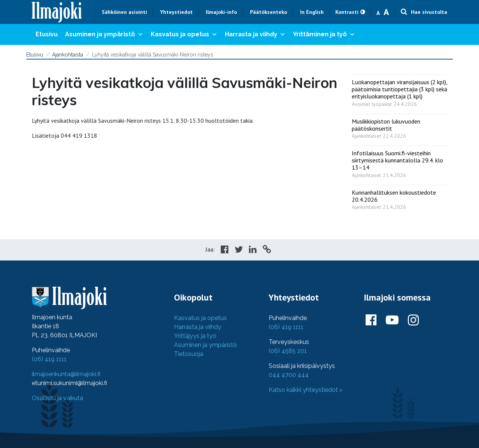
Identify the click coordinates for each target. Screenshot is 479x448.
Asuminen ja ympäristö (104, 34)
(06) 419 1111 (49, 359)
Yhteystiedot (176, 12)
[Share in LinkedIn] (253, 250)
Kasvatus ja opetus (184, 34)
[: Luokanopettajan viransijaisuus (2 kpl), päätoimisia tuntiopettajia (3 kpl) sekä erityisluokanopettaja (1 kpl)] (399, 91)
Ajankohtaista (68, 55)
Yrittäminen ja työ (324, 34)
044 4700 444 (289, 375)
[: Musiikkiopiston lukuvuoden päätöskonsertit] (399, 127)
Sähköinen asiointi (124, 12)
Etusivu (47, 34)
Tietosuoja (189, 354)
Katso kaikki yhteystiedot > (306, 390)
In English (312, 12)
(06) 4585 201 (288, 351)
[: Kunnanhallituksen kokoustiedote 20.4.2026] (399, 198)
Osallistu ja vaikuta (57, 398)
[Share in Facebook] (225, 250)
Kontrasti (347, 12)
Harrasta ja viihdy (255, 34)
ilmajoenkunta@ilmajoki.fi (66, 374)
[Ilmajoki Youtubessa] (392, 320)
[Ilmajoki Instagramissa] (413, 320)
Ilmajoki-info (221, 12)
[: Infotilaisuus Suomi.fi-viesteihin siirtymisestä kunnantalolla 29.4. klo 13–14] (399, 162)
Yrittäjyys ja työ (195, 336)
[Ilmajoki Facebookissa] (371, 320)
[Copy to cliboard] (267, 250)
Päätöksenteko (269, 12)
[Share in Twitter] (239, 250)
